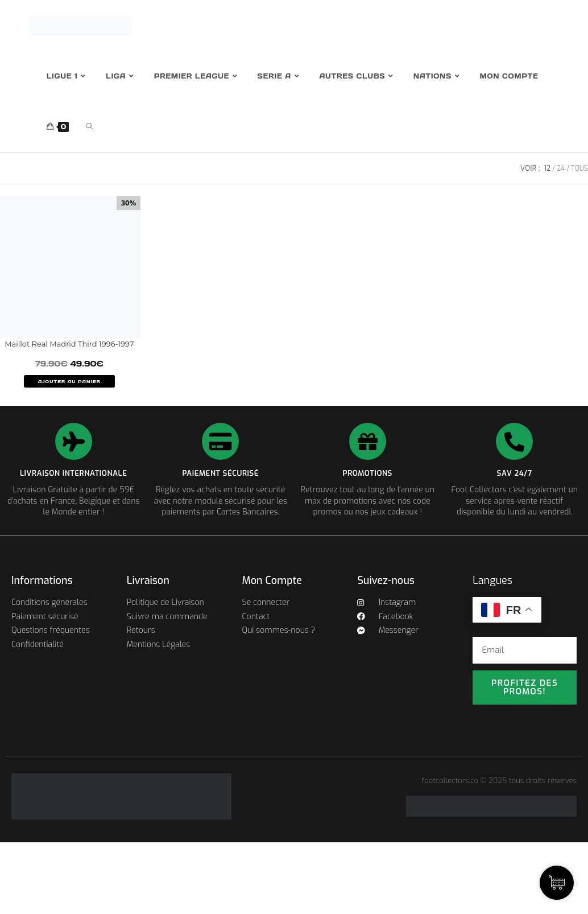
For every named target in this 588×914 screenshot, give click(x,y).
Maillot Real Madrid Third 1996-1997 (69, 344)
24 (561, 168)
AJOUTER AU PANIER (69, 381)
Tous (579, 168)
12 (547, 168)
